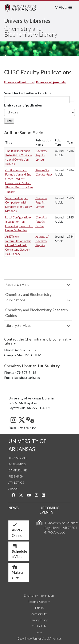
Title (9, 142)
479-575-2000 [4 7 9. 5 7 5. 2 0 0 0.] (55, 532)
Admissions (17, 458)
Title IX (39, 608)
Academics (17, 464)
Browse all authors (19, 82)
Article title (72, 100)
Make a (17, 573)
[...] (37, 100)
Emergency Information (39, 595)
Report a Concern (39, 602)
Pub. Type (58, 142)
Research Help (17, 284)
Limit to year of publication (23, 105)
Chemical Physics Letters (41, 155)
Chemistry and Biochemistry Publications (28, 297)
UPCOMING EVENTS (50, 510)
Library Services (18, 325)
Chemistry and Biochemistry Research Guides (37, 313)
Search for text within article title (28, 93)
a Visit (19, 552)
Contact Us (39, 626)
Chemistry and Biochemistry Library (31, 31)
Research (16, 476)
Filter (9, 121)
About (14, 489)
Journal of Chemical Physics (42, 241)
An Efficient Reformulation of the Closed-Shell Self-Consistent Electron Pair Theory (18, 245)
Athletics (16, 482)
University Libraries (27, 21)
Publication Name (43, 142)
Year (70, 142)
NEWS (13, 508)
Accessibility (39, 614)
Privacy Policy (39, 620)
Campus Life (18, 470)
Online (17, 531)
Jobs (39, 632)
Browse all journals (51, 82)
